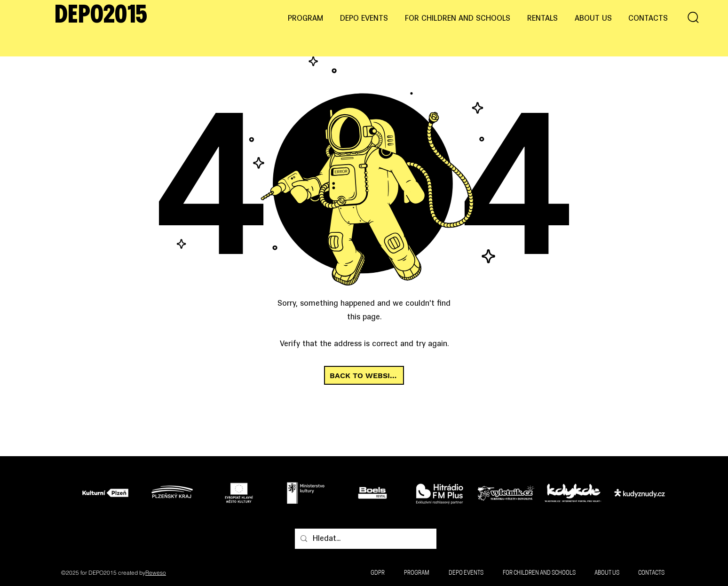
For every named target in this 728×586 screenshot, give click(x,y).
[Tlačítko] (108, 492)
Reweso (156, 573)
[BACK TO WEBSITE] (364, 375)
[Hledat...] (365, 539)
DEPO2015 (101, 16)
